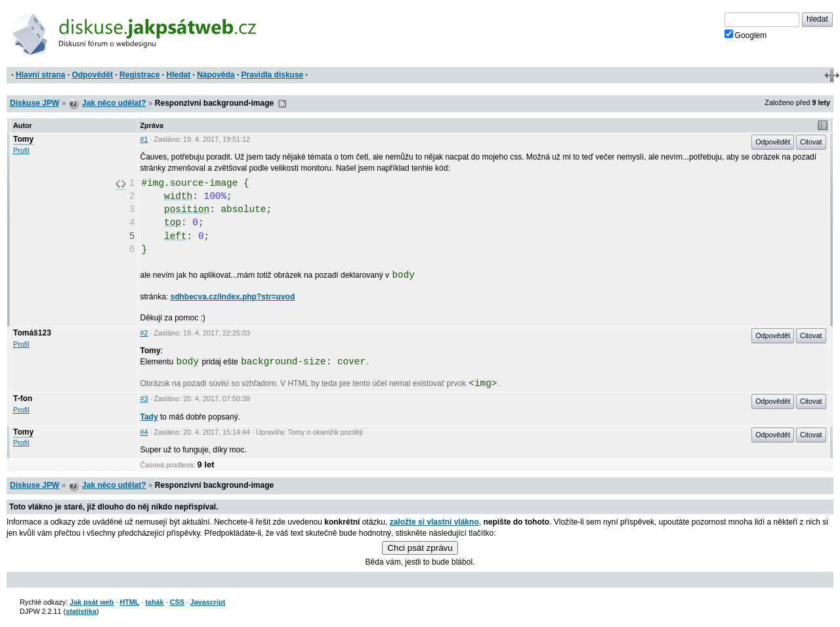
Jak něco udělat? (114, 103)
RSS (282, 104)
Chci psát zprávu (420, 548)
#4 (144, 432)
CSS (177, 602)
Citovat (811, 142)
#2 (144, 333)
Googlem (746, 35)
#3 (144, 399)
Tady (149, 417)
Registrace (139, 75)
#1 (144, 139)
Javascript (208, 602)
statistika (81, 611)
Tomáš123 (32, 333)
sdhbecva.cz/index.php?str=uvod (233, 297)
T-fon (23, 399)
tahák (154, 602)
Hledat (178, 75)
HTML (129, 602)
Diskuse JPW (34, 103)
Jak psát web (92, 602)
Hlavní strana (40, 75)
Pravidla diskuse (273, 75)
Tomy (23, 139)
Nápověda (216, 75)
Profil (21, 150)
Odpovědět (92, 75)
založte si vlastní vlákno (434, 522)
